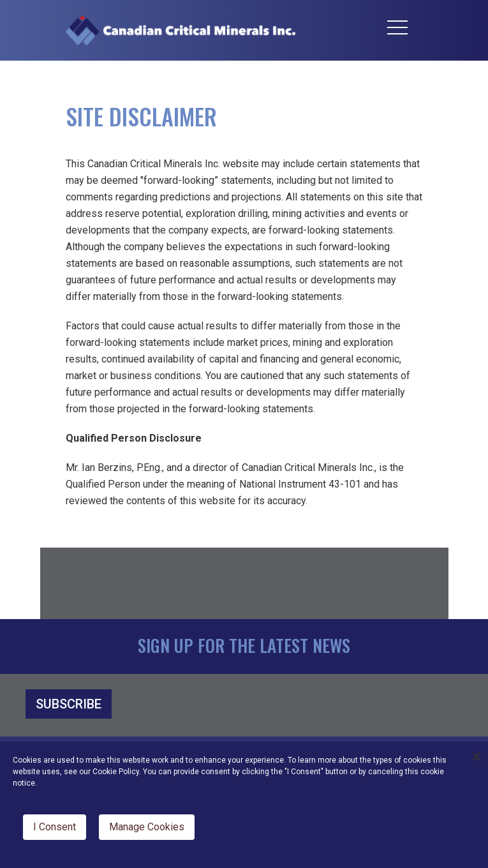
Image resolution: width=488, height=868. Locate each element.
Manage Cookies (147, 827)
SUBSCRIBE (69, 704)
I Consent (55, 827)
